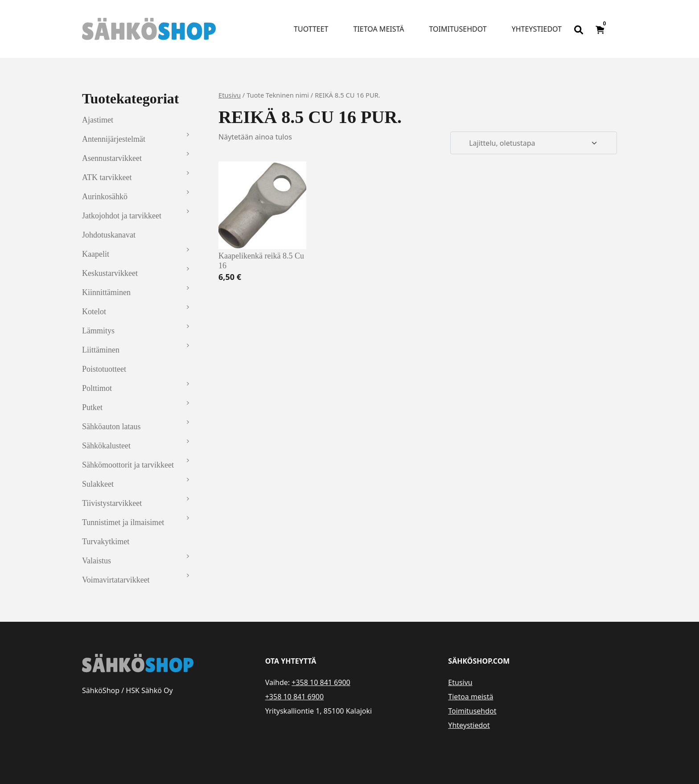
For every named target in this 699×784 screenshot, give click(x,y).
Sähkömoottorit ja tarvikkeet (128, 465)
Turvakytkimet (106, 542)
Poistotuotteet (104, 369)
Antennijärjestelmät (114, 139)
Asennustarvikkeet (112, 158)
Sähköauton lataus (111, 427)
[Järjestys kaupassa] (534, 143)
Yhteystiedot (537, 29)
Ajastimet (98, 120)
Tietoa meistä (379, 29)
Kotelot (94, 312)
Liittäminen (101, 350)
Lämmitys (98, 331)
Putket (92, 407)
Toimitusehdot (458, 29)
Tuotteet (311, 29)
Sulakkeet (98, 484)
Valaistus (97, 561)
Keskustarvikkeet (110, 273)
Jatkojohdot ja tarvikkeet (122, 216)
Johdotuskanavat (109, 235)
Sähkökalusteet (106, 446)
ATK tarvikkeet (107, 177)
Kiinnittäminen (106, 292)
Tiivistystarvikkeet (112, 503)
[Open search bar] (579, 29)
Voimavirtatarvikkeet (116, 580)
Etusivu (230, 95)
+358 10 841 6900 (321, 682)
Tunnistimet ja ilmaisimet (123, 522)
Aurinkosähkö (105, 197)
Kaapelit (96, 254)
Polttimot (97, 388)
